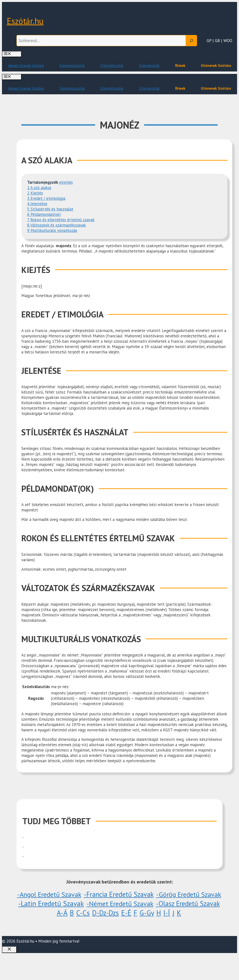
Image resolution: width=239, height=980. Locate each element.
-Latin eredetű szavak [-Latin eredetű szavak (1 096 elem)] (51, 903)
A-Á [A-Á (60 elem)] (62, 913)
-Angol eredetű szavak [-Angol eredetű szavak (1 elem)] (49, 894)
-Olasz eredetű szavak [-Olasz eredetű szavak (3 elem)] (188, 904)
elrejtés (66, 182)
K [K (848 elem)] (179, 913)
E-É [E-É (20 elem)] (126, 913)
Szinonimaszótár (72, 66)
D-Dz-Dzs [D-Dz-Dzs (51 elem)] (106, 913)
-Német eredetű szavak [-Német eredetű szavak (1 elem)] (120, 904)
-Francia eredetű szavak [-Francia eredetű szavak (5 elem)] (119, 894)
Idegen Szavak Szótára (26, 66)
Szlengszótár (149, 66)
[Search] (191, 41)
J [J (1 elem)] (173, 913)
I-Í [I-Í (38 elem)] (167, 913)
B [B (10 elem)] (72, 913)
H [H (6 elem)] (159, 913)
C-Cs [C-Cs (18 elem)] (83, 913)
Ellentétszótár (112, 66)
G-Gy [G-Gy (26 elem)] (147, 913)
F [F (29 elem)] (135, 913)
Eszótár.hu (25, 21)
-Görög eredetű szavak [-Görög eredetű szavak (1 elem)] (189, 894)
